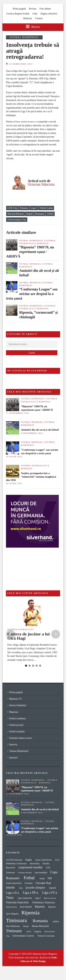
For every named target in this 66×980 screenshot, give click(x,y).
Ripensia (43, 243)
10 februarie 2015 (21, 64)
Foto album (45, 9)
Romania (40, 214)
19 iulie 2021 (14, 456)
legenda (53, 888)
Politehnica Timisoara (44, 902)
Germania (29, 883)
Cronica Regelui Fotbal (18, 14)
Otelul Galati (46, 208)
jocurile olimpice (35, 888)
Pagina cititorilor (49, 14)
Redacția (28, 18)
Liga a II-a (12, 893)
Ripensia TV (16, 699)
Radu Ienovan (11, 907)
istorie (10, 887)
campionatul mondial (30, 867)
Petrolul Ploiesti (16, 214)
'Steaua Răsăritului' (19, 751)
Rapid (29, 214)
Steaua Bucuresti (40, 926)
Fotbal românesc (24, 37)
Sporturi (13, 757)
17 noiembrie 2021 (18, 413)
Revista (33, 9)
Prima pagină (19, 9)
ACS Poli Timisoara (14, 860)
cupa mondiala (41, 873)
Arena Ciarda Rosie (43, 860)
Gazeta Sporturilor (14, 883)
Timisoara (14, 931)
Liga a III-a (30, 892)
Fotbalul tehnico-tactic (21, 738)
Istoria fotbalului (34, 465)
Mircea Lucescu (50, 898)
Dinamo (24, 208)
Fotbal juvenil (16, 725)
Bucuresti (11, 868)
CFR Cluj (12, 208)
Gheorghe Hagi (43, 883)
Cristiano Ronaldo (25, 873)
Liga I (34, 208)
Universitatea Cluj (17, 220)
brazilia (46, 863)
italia (21, 888)
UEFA (50, 214)
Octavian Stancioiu (17, 902)
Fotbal (29, 878)
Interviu (13, 744)
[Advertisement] (24, 565)
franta (42, 878)
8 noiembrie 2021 (32, 433)
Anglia (29, 860)
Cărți (35, 14)
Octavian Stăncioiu (41, 184)
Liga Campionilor (25, 898)
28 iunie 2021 (14, 483)
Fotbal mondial (30, 264)
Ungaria (37, 931)
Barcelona (35, 863)
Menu (33, 27)
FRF (50, 878)
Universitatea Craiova (23, 936)
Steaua (26, 926)
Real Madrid (26, 907)
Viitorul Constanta (46, 936)
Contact (39, 18)
